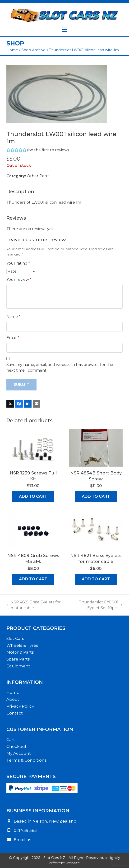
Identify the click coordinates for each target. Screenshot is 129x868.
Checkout (16, 746)
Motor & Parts (20, 652)
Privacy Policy (20, 706)
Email (13, 338)
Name (13, 317)
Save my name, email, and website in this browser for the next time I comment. (60, 367)
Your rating (18, 263)
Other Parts (38, 176)
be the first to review (48, 150)
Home (12, 50)
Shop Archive (34, 50)
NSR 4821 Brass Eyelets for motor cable (34, 605)
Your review (19, 279)
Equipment (18, 666)
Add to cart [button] (33, 496)
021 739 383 (25, 830)
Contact (15, 713)
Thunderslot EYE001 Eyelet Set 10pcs (95, 605)
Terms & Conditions (27, 760)
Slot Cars (15, 638)
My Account (19, 753)
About (13, 699)
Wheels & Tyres (22, 645)
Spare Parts (18, 659)
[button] (64, 30)
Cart (11, 740)
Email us (23, 840)
